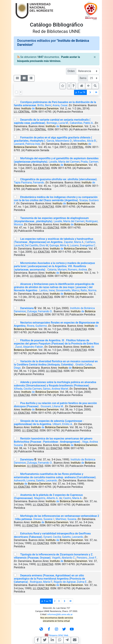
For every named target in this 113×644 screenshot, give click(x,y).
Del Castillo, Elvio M (37, 245)
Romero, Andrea (77, 270)
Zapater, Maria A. (74, 242)
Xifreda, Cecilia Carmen (28, 389)
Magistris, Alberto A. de (48, 498)
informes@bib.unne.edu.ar (60, 614)
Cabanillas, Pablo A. (82, 123)
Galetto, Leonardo (47, 480)
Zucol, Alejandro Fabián (29, 347)
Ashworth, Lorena (24, 480)
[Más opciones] (69, 86)
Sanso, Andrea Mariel (55, 389)
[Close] (95, 57)
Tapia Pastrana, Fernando (29, 182)
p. (80, 92)
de (40, 108)
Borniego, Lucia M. (58, 123)
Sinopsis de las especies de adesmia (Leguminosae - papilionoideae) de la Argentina (49, 423)
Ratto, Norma (88, 290)
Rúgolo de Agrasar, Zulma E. (70, 582)
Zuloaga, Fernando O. (40, 311)
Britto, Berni (44, 105)
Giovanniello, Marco (68, 290)
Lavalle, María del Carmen (64, 162)
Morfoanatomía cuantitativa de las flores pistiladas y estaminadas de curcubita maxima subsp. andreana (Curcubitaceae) (55, 476)
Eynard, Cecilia (52, 537)
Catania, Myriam (57, 270)
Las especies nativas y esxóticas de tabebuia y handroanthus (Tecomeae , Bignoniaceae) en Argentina (54, 240)
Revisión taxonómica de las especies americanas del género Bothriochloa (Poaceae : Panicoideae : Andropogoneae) (53, 440)
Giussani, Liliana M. (52, 406)
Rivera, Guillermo (37, 326)
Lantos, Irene (47, 290)
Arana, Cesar (60, 105)
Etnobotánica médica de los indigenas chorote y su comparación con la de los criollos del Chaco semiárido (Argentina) (56, 199)
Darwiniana (27, 308)
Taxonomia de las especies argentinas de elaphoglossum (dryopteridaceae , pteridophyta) (51, 220)
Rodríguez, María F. (41, 582)
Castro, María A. (73, 498)
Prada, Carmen (90, 162)
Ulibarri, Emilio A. (63, 424)
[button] (73, 86)
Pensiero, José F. (87, 558)
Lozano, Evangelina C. (83, 245)
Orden (71, 71)
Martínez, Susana (66, 519)
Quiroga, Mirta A (59, 245)
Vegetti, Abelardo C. (64, 558)
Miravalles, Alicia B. (85, 141)
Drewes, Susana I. (44, 519)
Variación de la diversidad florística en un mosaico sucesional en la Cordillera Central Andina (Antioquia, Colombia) (56, 363)
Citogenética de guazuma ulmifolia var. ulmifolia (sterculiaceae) (58, 179)
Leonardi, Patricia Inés (27, 144)
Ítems (83, 78)
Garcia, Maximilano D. (59, 141)
